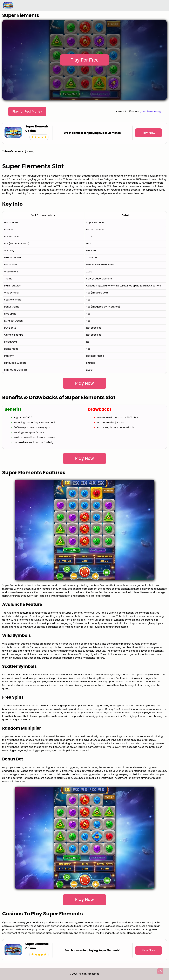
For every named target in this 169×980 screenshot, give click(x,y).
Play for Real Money (27, 111)
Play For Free (84, 60)
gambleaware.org (150, 111)
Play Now (148, 133)
